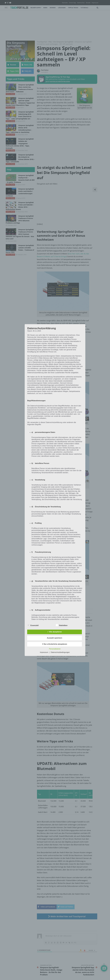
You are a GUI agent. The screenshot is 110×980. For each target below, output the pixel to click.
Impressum (44, 652)
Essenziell (33, 625)
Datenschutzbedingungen (60, 652)
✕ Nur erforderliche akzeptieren (55, 644)
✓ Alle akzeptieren (55, 632)
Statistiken (62, 625)
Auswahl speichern (55, 638)
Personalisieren (55, 649)
